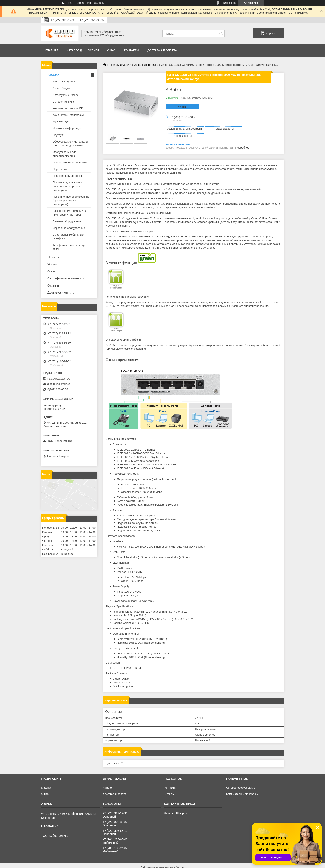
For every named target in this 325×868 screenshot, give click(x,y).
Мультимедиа (61, 121)
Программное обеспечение (70, 163)
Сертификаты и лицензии (66, 278)
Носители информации (67, 128)
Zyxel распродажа (146, 65)
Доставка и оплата (162, 50)
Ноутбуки (58, 135)
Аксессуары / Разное (66, 95)
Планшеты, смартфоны (67, 176)
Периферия (60, 169)
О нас (112, 50)
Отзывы (53, 285)
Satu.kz (180, 860)
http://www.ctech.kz (59, 379)
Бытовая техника (63, 102)
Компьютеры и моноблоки (242, 787)
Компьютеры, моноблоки (68, 115)
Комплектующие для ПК (68, 108)
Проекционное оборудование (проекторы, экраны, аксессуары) (71, 200)
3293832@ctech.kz (59, 384)
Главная (52, 50)
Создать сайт (84, 3)
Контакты (132, 50)
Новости (53, 257)
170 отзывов (229, 3)
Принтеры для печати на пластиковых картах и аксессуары (68, 186)
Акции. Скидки (62, 88)
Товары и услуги (120, 65)
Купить (182, 107)
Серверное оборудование (69, 228)
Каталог (73, 50)
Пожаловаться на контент (175, 864)
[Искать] (221, 34)
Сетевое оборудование (67, 221)
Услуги (94, 50)
